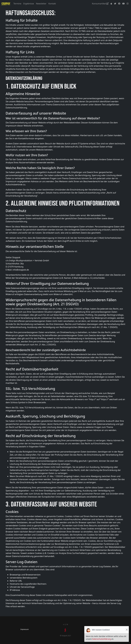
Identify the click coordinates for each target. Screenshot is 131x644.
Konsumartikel (100, 4)
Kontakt (52, 4)
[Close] (127, 630)
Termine (17, 4)
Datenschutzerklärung (101, 639)
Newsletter (41, 4)
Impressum (25, 629)
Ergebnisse (29, 4)
